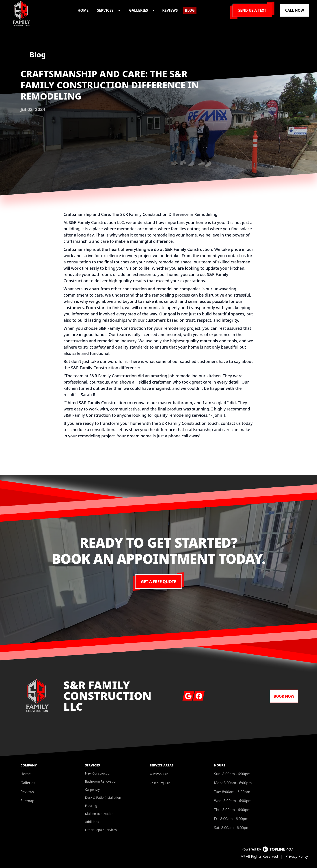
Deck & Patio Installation (103, 797)
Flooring (91, 806)
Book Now (284, 696)
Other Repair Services (101, 830)
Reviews (27, 792)
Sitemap (28, 801)
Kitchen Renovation (99, 814)
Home (26, 774)
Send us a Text (252, 10)
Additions (92, 822)
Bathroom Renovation (101, 781)
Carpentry (93, 789)
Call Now (295, 10)
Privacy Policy (297, 856)
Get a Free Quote (158, 582)
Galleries (28, 783)
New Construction (98, 773)
